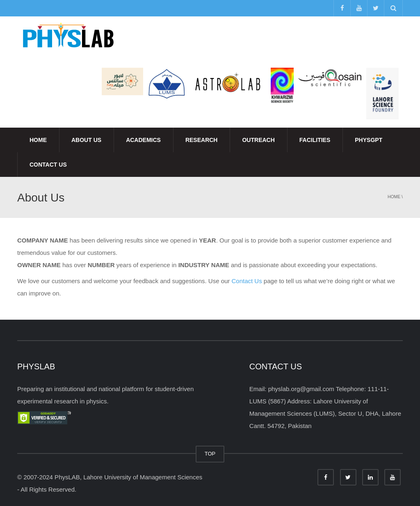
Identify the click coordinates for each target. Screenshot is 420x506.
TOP (210, 454)
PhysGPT (369, 140)
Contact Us (48, 165)
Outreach (258, 140)
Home (38, 140)
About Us (86, 140)
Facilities (315, 140)
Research (202, 140)
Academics (143, 140)
